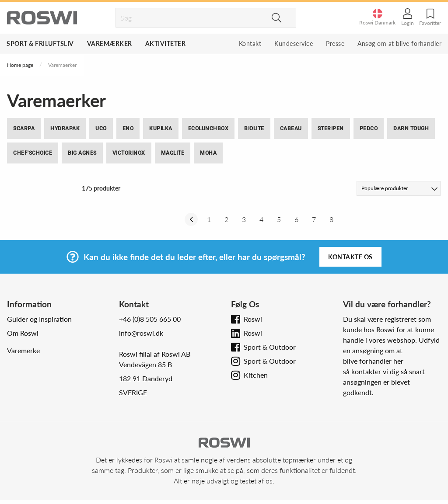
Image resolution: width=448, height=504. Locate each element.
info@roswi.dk (141, 333)
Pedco (369, 129)
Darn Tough (411, 129)
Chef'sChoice (33, 153)
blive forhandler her (373, 361)
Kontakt (250, 43)
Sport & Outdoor (270, 347)
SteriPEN (331, 129)
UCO (101, 129)
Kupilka (161, 129)
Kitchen (256, 375)
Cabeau (291, 129)
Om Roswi (23, 333)
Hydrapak (65, 129)
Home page (20, 65)
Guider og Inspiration (39, 319)
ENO (128, 129)
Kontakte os (350, 257)
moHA (208, 153)
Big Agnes (82, 153)
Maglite (173, 153)
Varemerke (23, 350)
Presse (335, 43)
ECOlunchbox (208, 129)
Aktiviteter (166, 43)
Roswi (253, 319)
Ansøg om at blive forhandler (399, 43)
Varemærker (110, 43)
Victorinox (129, 153)
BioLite (254, 129)
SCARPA (24, 129)
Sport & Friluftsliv (40, 43)
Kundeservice (294, 43)
